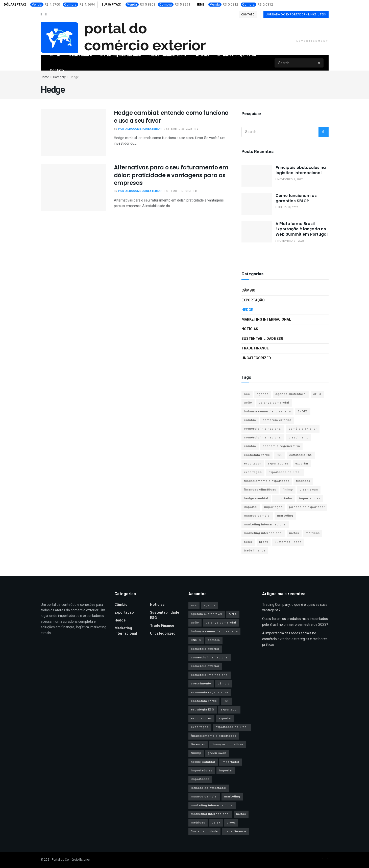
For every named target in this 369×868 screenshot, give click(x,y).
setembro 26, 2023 (178, 129)
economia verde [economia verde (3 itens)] (257, 455)
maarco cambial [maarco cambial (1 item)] (257, 516)
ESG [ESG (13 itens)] (280, 455)
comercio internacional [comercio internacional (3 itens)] (263, 429)
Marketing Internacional (121, 55)
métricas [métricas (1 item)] (313, 533)
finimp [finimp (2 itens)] (288, 490)
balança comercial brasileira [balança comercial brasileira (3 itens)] (267, 411)
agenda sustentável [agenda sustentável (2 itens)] (291, 394)
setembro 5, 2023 (177, 191)
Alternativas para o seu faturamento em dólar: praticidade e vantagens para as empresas (171, 175)
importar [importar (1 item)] (251, 507)
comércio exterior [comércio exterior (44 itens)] (303, 429)
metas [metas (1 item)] (294, 533)
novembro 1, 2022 (289, 179)
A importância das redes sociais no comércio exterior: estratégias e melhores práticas (295, 639)
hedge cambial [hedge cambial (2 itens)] (256, 498)
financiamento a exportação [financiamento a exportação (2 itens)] (267, 481)
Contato (248, 15)
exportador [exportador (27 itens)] (253, 464)
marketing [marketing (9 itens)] (285, 516)
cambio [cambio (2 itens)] (250, 420)
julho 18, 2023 (287, 207)
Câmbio (248, 290)
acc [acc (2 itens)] (247, 394)
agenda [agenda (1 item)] (263, 394)
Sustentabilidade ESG (168, 55)
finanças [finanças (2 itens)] (303, 481)
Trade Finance (80, 55)
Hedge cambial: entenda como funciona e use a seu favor (171, 117)
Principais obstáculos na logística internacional (301, 170)
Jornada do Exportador (237, 55)
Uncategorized (256, 358)
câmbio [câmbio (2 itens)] (250, 446)
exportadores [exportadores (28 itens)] (278, 464)
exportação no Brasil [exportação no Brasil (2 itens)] (285, 472)
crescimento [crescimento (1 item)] (299, 438)
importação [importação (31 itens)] (273, 507)
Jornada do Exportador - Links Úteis (296, 15)
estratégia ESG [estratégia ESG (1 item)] (301, 455)
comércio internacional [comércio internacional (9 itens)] (263, 438)
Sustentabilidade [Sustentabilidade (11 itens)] (288, 542)
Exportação (253, 300)
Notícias (202, 55)
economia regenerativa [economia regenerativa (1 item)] (281, 446)
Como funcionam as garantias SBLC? (296, 198)
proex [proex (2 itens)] (264, 542)
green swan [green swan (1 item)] (309, 490)
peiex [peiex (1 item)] (248, 542)
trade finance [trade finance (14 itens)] (255, 551)
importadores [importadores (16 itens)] (310, 498)
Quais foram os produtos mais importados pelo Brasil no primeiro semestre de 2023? (295, 622)
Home (55, 55)
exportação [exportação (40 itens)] (253, 472)
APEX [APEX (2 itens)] (317, 394)
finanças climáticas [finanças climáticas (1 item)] (260, 490)
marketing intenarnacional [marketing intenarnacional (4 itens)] (265, 525)
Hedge (247, 310)
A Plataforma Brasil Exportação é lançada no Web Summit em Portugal (302, 229)
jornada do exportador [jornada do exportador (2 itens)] (307, 507)
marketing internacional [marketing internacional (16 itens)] (263, 533)
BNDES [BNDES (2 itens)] (303, 411)
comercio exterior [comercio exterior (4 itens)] (277, 420)
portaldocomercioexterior (140, 129)
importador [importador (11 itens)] (284, 498)
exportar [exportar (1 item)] (302, 464)
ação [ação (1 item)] (248, 403)
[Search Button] (320, 63)
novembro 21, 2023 (290, 241)
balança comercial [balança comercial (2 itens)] (274, 403)
